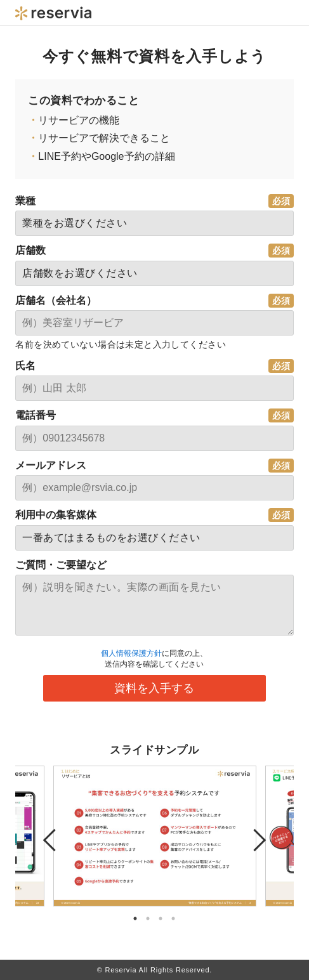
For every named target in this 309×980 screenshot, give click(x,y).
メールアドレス (51, 465)
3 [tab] (161, 918)
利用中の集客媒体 (56, 515)
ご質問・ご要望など (61, 565)
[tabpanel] (155, 836)
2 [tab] (148, 918)
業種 (25, 201)
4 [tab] (173, 918)
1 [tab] (135, 918)
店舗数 (30, 250)
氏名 (25, 366)
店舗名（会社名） (56, 300)
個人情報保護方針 (131, 653)
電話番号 (36, 415)
